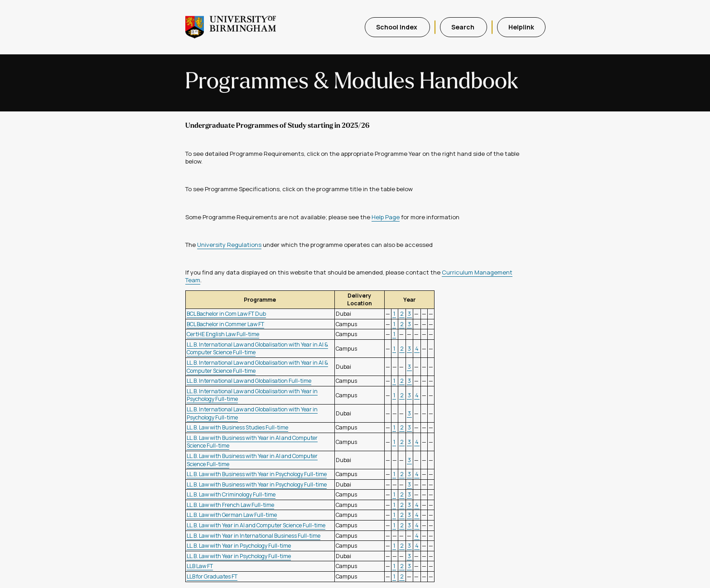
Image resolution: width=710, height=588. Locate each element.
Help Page (386, 217)
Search (464, 27)
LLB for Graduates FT (212, 576)
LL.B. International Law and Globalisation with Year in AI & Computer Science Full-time (257, 349)
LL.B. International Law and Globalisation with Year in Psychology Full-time (252, 395)
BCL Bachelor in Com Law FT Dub (226, 314)
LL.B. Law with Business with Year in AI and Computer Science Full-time (252, 442)
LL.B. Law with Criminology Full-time (231, 494)
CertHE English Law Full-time (223, 334)
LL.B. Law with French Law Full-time (230, 505)
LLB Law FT (200, 566)
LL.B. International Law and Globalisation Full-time (249, 381)
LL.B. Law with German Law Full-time (232, 515)
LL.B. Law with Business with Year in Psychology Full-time (257, 474)
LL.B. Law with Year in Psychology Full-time (239, 546)
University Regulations (229, 245)
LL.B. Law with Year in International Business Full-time (254, 536)
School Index (397, 27)
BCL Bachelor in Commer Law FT (225, 324)
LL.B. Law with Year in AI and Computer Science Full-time (256, 525)
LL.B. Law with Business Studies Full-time (237, 427)
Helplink (521, 27)
